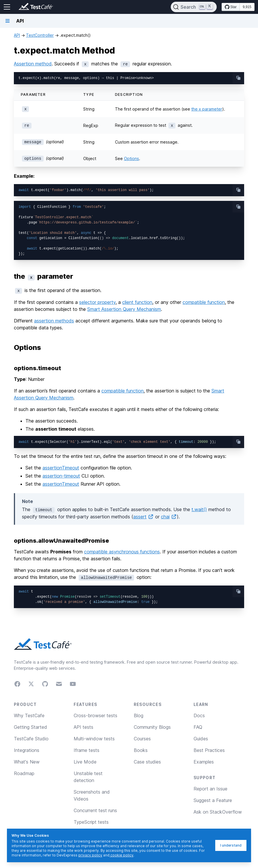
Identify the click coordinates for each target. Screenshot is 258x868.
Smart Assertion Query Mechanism (124, 309)
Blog (139, 715)
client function (137, 302)
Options (131, 158)
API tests (83, 727)
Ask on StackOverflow (218, 812)
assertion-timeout (61, 476)
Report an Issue (210, 789)
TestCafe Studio (31, 739)
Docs (199, 715)
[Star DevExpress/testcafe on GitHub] (231, 7)
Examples (204, 762)
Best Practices (209, 750)
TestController (40, 35)
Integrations (27, 750)
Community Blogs (152, 727)
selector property (97, 302)
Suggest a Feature (213, 800)
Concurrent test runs (95, 810)
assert (143, 517)
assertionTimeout (61, 468)
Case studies (147, 762)
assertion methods (54, 321)
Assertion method (33, 64)
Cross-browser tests (95, 715)
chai (169, 517)
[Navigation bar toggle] (8, 21)
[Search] (194, 7)
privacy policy (90, 855)
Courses (142, 739)
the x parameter (207, 109)
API (17, 35)
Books (141, 750)
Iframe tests (87, 750)
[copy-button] (238, 78)
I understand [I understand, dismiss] (231, 845)
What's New (27, 762)
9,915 (247, 7)
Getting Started (30, 727)
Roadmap (24, 773)
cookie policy (121, 855)
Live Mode (85, 762)
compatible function (204, 302)
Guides (201, 739)
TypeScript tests (91, 822)
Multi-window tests (94, 739)
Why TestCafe (29, 715)
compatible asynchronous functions (122, 552)
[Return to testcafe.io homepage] (24, 7)
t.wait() (199, 509)
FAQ (198, 727)
